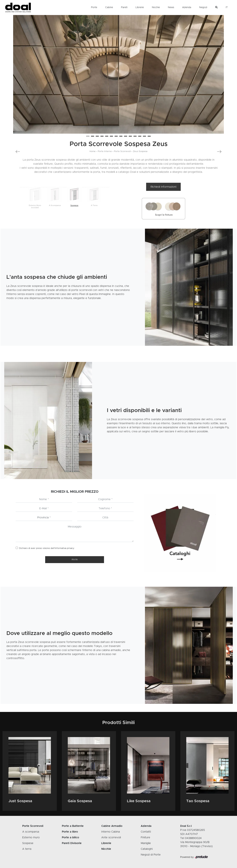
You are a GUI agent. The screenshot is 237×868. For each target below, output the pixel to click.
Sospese (28, 843)
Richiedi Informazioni (163, 187)
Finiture (145, 837)
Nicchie (156, 7)
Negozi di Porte (151, 855)
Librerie (140, 7)
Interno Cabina (111, 832)
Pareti (124, 7)
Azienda (187, 7)
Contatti (146, 832)
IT (227, 7)
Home (93, 151)
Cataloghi (147, 849)
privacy (71, 548)
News (171, 7)
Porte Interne (105, 151)
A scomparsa (31, 832)
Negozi (203, 7)
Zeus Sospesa (140, 151)
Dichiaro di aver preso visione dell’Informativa (47, 548)
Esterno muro (31, 837)
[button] (88, 136)
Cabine (109, 7)
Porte (94, 7)
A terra (27, 849)
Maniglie (146, 843)
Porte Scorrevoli (122, 151)
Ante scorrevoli (111, 837)
